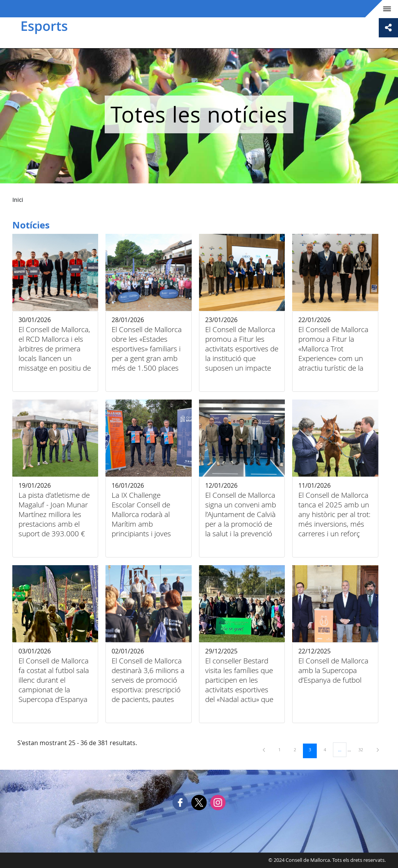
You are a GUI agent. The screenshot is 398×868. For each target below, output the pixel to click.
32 (363, 749)
